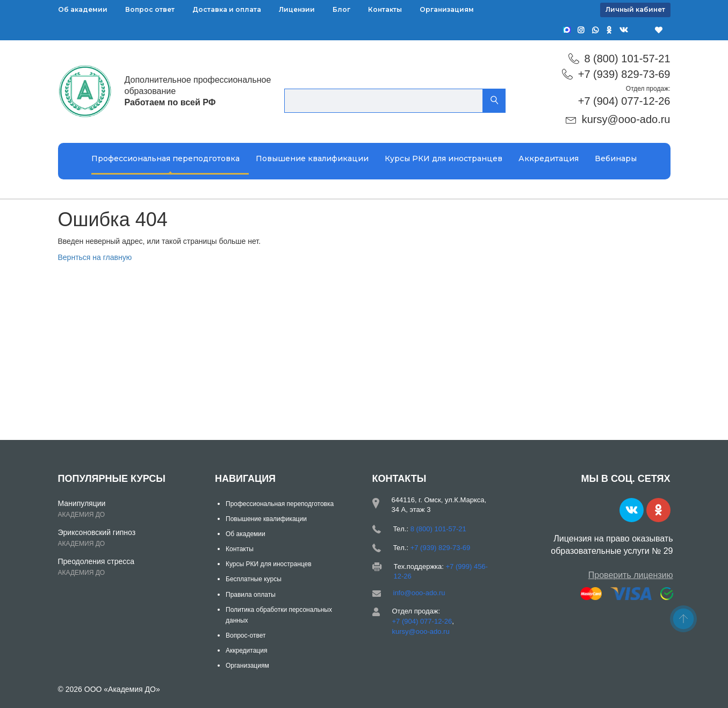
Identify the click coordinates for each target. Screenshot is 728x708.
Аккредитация (549, 158)
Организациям (447, 9)
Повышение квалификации (312, 158)
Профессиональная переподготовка (165, 158)
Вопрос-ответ (246, 635)
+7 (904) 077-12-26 (624, 101)
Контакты (385, 9)
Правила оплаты (251, 595)
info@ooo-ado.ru (419, 593)
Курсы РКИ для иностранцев (444, 158)
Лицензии (297, 9)
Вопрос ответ (150, 9)
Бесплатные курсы (254, 579)
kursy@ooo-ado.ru (626, 119)
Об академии (83, 9)
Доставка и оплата (227, 9)
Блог (341, 9)
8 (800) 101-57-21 (627, 59)
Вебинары (616, 158)
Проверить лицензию (631, 575)
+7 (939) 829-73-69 (624, 74)
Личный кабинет (635, 9)
